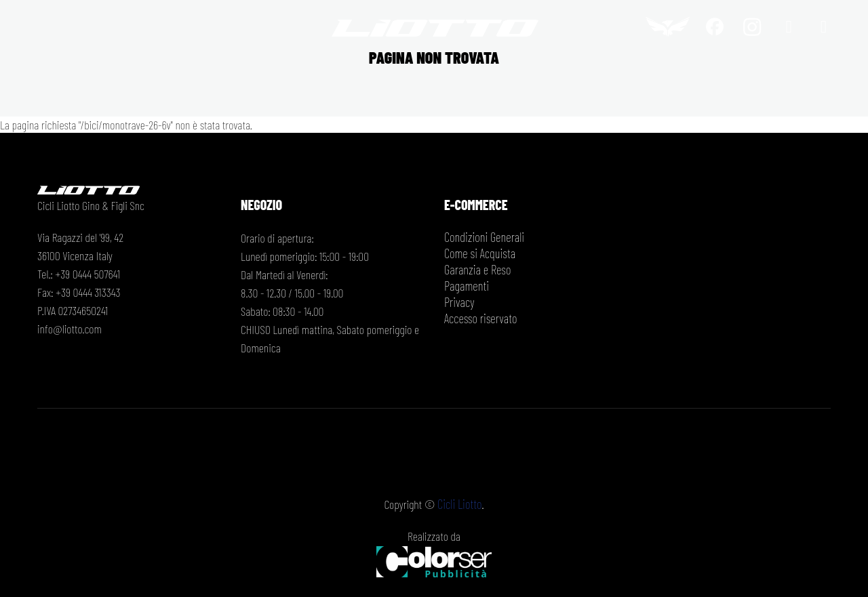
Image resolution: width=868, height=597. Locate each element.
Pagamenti (466, 286)
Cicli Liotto (460, 503)
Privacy (458, 302)
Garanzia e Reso (476, 270)
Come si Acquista (478, 253)
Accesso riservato (479, 318)
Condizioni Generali (482, 237)
